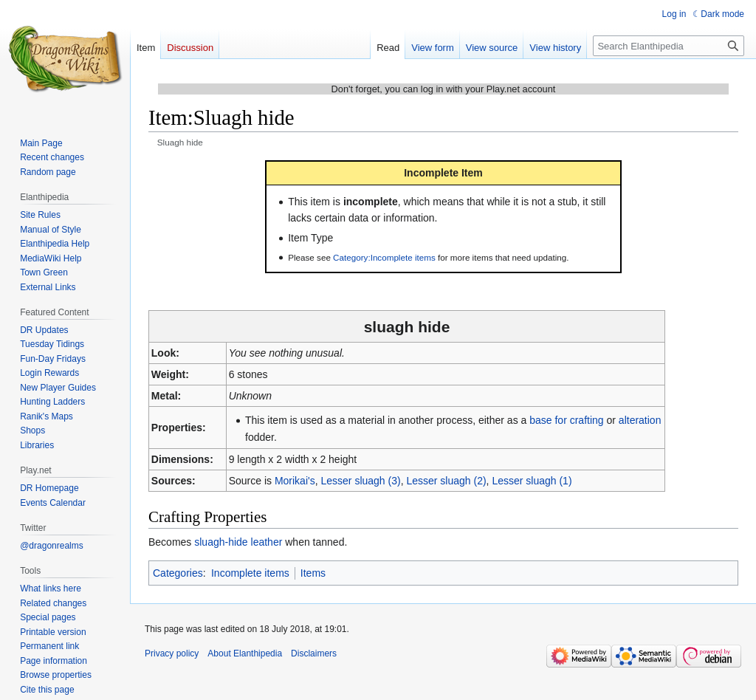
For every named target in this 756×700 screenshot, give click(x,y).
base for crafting (566, 420)
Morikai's (295, 481)
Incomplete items (250, 573)
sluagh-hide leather (238, 542)
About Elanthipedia (245, 653)
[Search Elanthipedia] (669, 46)
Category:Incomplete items (384, 257)
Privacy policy (172, 653)
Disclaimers (314, 653)
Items (313, 573)
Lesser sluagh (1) (532, 481)
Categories (178, 573)
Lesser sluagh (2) (446, 481)
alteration (640, 420)
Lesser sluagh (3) (360, 481)
